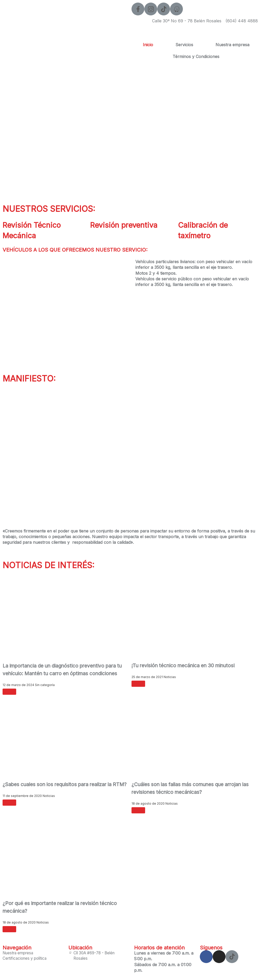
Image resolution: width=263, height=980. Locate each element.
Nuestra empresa (232, 45)
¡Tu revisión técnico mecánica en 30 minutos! (186, 665)
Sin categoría (45, 685)
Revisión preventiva (128, 225)
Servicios (184, 45)
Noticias (170, 677)
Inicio (148, 45)
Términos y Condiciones (196, 56)
